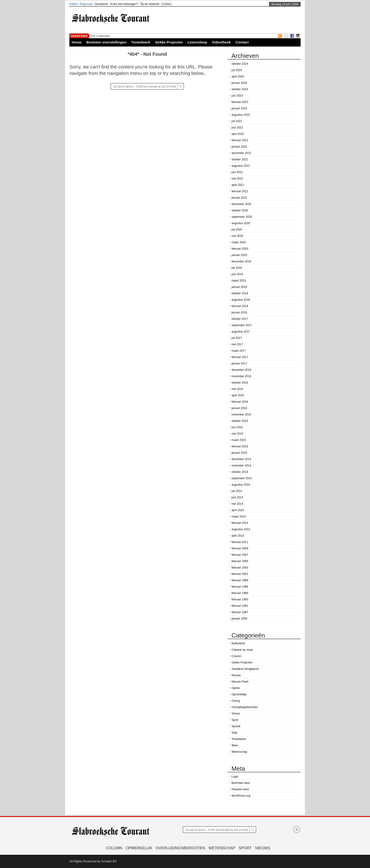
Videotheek (221, 42)
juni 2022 (237, 128)
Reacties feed (240, 789)
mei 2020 (237, 236)
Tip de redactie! (150, 4)
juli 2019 (237, 268)
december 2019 (241, 261)
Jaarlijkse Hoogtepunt (245, 669)
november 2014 (241, 466)
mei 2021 (237, 179)
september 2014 (242, 478)
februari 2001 (240, 574)
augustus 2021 (241, 166)
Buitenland (238, 643)
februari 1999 (240, 580)
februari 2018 (240, 306)
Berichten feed (241, 783)
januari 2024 (239, 83)
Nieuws (236, 675)
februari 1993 (240, 599)
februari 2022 (240, 140)
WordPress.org (241, 796)
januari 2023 (239, 108)
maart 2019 (239, 281)
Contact (166, 4)
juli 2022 (237, 121)
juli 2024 (237, 70)
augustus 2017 (241, 332)
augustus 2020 (241, 223)
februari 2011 (240, 542)
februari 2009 (240, 548)
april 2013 (238, 536)
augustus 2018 (241, 300)
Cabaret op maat (242, 650)
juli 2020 (237, 230)
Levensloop (197, 42)
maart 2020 (239, 242)
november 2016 (241, 376)
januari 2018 (239, 312)
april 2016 (238, 395)
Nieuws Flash (240, 682)
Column (236, 656)
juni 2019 (237, 274)
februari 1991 (240, 606)
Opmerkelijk (239, 694)
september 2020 (242, 217)
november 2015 (241, 415)
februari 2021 (240, 191)
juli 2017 (237, 338)
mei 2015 (237, 434)
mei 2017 (237, 344)
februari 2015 (240, 446)
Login (235, 777)
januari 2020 (239, 255)
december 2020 (241, 204)
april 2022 (238, 134)
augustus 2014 (241, 485)
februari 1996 (240, 587)
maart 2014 (239, 517)
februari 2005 (240, 561)
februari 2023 (240, 102)
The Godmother (100, 36)
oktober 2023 (240, 89)
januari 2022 (239, 147)
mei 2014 (237, 504)
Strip (234, 733)
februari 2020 (240, 249)
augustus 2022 (241, 115)
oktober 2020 (240, 210)
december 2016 (241, 370)
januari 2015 (239, 453)
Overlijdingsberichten (245, 707)
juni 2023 (237, 96)
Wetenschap (239, 752)
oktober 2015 (240, 421)
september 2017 (242, 325)
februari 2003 (240, 568)
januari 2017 (239, 363)
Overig (236, 701)
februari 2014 (240, 523)
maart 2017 (239, 351)
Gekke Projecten (169, 42)
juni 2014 (237, 497)
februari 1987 (240, 612)
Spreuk (236, 726)
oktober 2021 (240, 159)
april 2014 (238, 510)
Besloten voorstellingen (106, 42)
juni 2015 (237, 427)
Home (77, 42)
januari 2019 (239, 287)
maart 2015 (239, 440)
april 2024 (238, 77)
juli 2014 (237, 491)
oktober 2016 (240, 383)
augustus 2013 (241, 529)
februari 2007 (240, 555)
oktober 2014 (240, 472)
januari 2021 (239, 198)
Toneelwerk (141, 42)
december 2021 (241, 153)
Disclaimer (101, 4)
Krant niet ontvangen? (124, 4)
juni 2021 (237, 172)
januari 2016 (239, 408)
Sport (235, 720)
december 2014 (241, 459)
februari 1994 (240, 593)
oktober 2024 (240, 64)
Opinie (236, 688)
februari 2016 (240, 402)
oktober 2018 (240, 293)
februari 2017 (240, 357)
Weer (235, 745)
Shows (236, 714)
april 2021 (238, 185)
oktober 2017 (240, 319)
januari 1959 (239, 619)
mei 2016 (237, 389)
